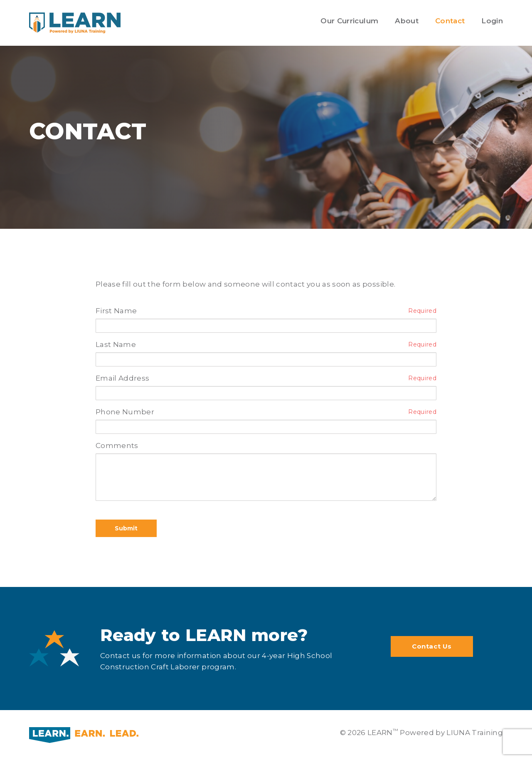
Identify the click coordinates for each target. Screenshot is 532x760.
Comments (117, 446)
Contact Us (432, 646)
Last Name (116, 344)
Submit (126, 528)
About (407, 21)
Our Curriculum (349, 21)
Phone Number (125, 412)
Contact (450, 21)
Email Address (122, 378)
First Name (116, 311)
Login (492, 21)
